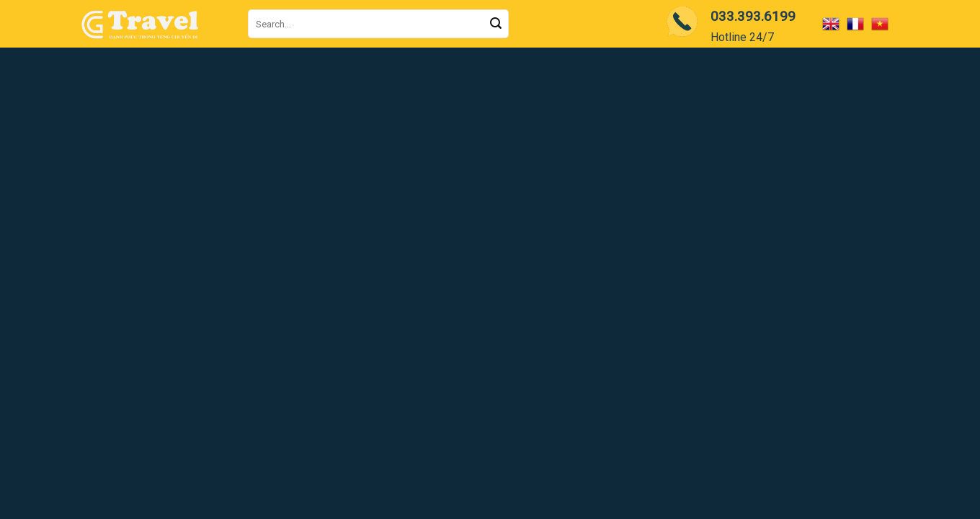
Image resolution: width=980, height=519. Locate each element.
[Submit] (496, 24)
